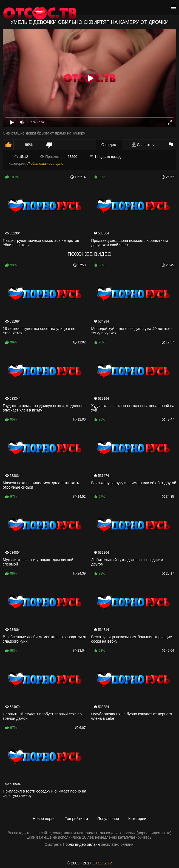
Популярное (108, 819)
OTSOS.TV (102, 863)
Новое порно (44, 819)
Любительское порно (45, 163)
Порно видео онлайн (81, 844)
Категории (137, 819)
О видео (109, 145)
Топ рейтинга (77, 819)
